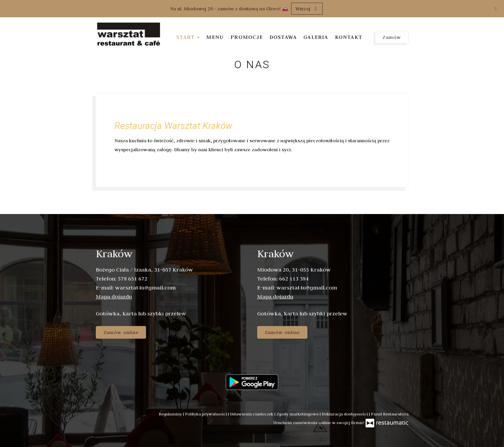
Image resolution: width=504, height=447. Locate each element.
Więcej (307, 9)
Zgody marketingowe (298, 414)
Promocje (247, 37)
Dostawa (283, 37)
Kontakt (349, 37)
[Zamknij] (496, 8)
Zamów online (121, 332)
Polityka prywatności (206, 414)
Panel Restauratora (390, 414)
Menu (215, 37)
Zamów (392, 37)
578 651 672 (133, 279)
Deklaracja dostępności (345, 414)
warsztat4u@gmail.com (145, 287)
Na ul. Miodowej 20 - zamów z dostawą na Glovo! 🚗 (229, 9)
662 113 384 (294, 279)
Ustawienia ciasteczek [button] (252, 414)
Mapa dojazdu (114, 296)
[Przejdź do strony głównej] (129, 35)
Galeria (316, 37)
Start (188, 37)
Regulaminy (171, 414)
